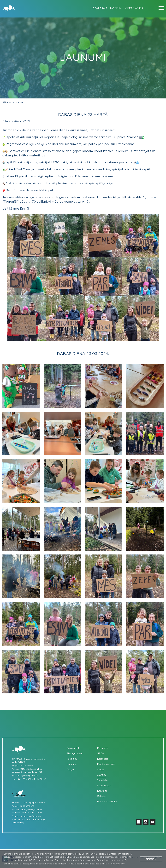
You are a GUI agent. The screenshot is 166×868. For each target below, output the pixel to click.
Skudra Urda (104, 786)
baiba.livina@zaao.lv (31, 816)
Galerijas (102, 796)
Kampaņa (72, 764)
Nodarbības (99, 9)
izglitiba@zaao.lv (29, 776)
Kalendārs (103, 759)
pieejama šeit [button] (118, 864)
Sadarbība (103, 780)
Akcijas (71, 770)
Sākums (7, 103)
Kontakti (102, 791)
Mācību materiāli (106, 764)
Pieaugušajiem (75, 754)
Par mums (103, 748)
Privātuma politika (107, 802)
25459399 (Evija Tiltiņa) (34, 779)
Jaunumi (19, 103)
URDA (101, 754)
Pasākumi (116, 9)
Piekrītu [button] (151, 859)
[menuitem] (98, 9)
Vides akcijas (134, 9)
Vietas (101, 770)
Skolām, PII (73, 748)
